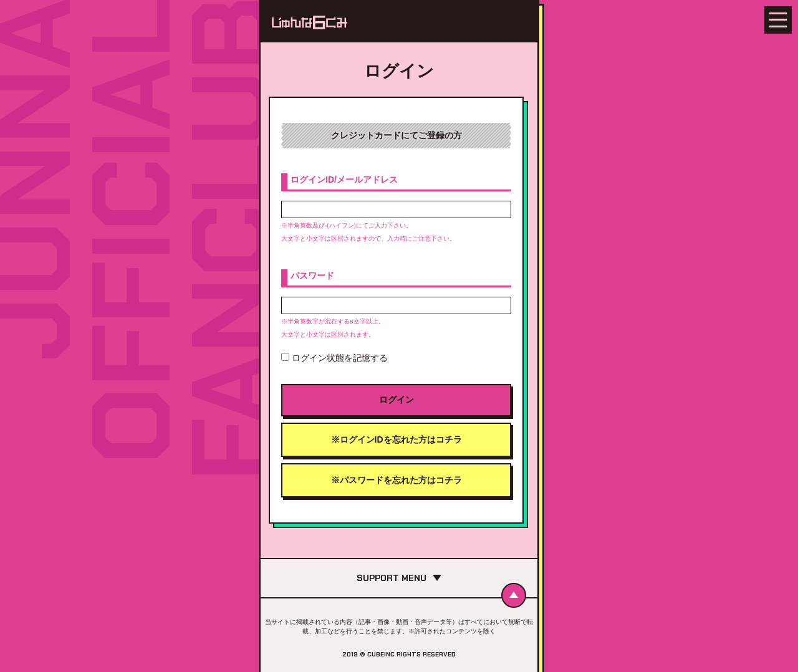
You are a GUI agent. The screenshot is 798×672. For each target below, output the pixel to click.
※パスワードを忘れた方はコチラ (397, 480)
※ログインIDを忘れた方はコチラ (397, 439)
